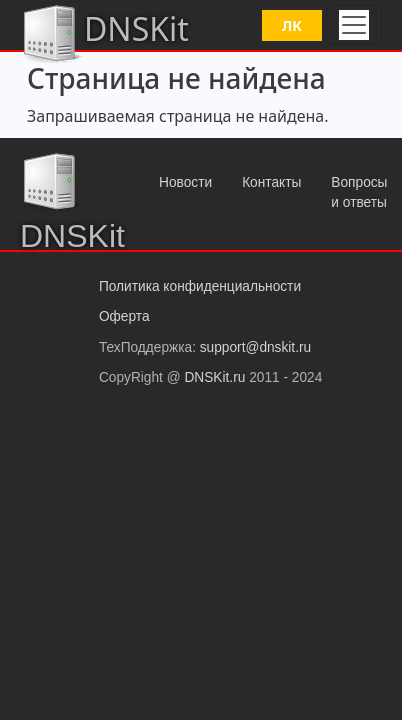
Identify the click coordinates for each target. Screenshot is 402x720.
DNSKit (104, 32)
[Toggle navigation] (354, 25)
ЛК (292, 25)
